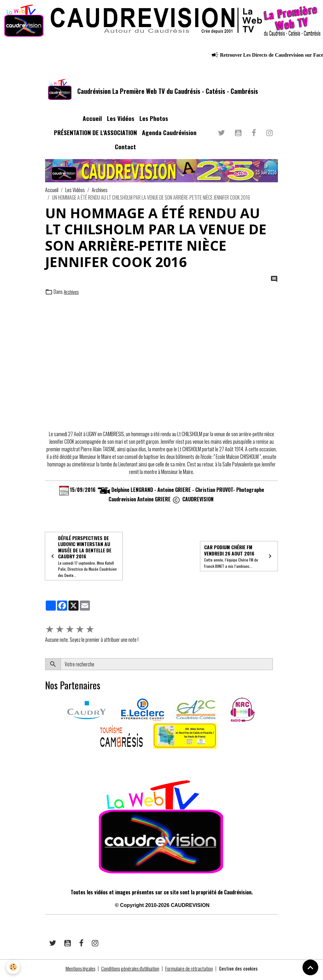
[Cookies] (13, 967)
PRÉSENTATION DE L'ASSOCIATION (95, 134)
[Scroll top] (310, 967)
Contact (125, 148)
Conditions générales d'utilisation (131, 971)
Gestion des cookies (240, 971)
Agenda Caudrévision (169, 134)
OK (275, 667)
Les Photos (154, 120)
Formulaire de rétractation (191, 971)
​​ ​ (46, 761)
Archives (100, 191)
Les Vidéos (121, 120)
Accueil (92, 120)
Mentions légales (79, 971)
